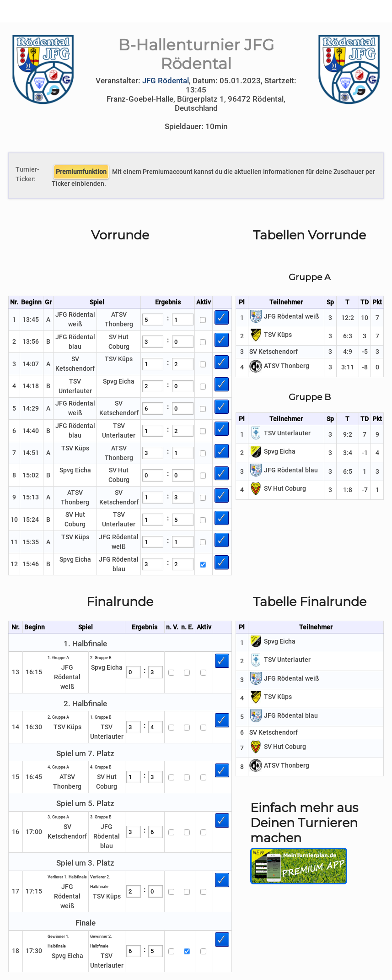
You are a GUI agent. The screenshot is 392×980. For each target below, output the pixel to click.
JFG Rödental (166, 81)
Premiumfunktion (81, 172)
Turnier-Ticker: (25, 174)
